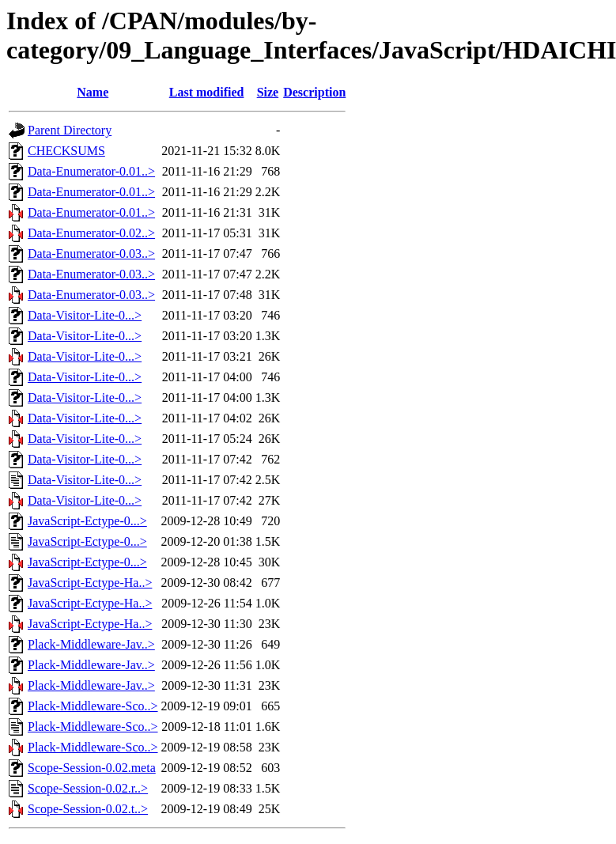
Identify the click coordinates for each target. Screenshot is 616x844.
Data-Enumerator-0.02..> (91, 233)
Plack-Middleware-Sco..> (93, 706)
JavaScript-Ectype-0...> (87, 521)
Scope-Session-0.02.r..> (88, 788)
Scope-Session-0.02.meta (92, 768)
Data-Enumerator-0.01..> (91, 171)
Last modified (207, 92)
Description (314, 92)
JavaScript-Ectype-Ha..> (90, 583)
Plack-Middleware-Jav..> (91, 644)
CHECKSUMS (66, 151)
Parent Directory (70, 130)
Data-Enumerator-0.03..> (91, 254)
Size (268, 92)
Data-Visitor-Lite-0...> (85, 315)
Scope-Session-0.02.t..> (88, 809)
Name (93, 92)
